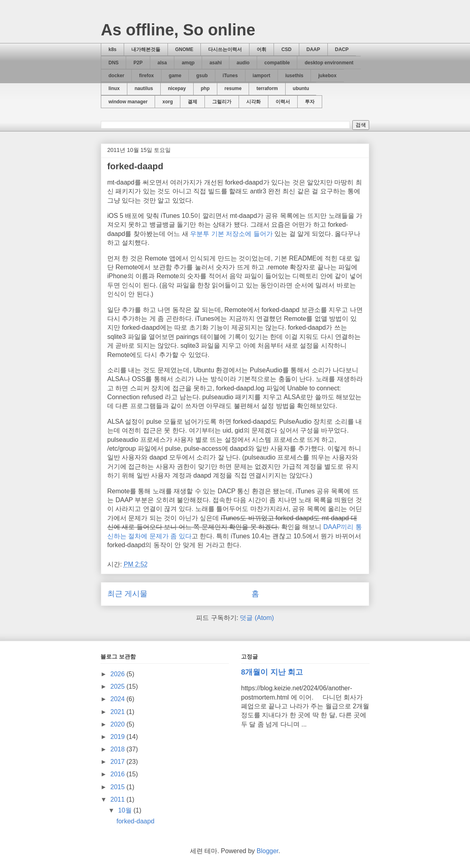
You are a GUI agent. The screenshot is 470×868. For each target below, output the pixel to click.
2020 (119, 724)
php (205, 88)
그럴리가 (222, 102)
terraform (267, 88)
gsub (202, 76)
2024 (119, 699)
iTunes (230, 76)
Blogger (268, 851)
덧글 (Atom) (257, 618)
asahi (216, 63)
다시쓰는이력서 (225, 49)
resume (233, 88)
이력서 (283, 102)
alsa (162, 63)
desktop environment (329, 63)
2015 (119, 787)
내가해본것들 (146, 49)
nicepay (177, 88)
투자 (310, 102)
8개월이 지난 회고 (272, 672)
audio (243, 63)
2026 (119, 674)
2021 (119, 712)
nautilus (144, 88)
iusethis (294, 76)
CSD (286, 49)
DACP (342, 49)
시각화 (253, 102)
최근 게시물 (127, 594)
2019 (119, 737)
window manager (128, 102)
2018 (119, 749)
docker (116, 76)
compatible (277, 63)
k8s (112, 49)
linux (114, 88)
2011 (119, 799)
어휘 (262, 49)
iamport (262, 76)
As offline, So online (178, 30)
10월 (126, 810)
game (175, 76)
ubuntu (301, 88)
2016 (119, 774)
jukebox (327, 76)
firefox (146, 76)
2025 (119, 686)
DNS (113, 63)
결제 (192, 102)
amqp (188, 63)
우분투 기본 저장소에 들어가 (231, 234)
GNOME (184, 49)
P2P (138, 63)
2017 (119, 762)
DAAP (313, 49)
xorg (168, 102)
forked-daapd (135, 166)
